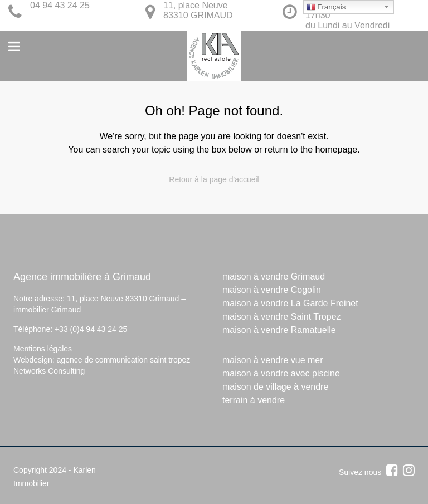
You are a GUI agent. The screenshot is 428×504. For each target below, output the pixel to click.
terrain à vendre (254, 400)
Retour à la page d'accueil (214, 179)
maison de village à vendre (275, 387)
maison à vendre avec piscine (281, 373)
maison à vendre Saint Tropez (282, 317)
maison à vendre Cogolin (272, 290)
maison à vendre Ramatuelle (279, 330)
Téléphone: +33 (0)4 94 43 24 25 (70, 329)
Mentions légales (43, 349)
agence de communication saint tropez (124, 360)
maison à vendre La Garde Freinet (290, 303)
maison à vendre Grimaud (274, 277)
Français (326, 7)
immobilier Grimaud (47, 310)
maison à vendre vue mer (273, 360)
